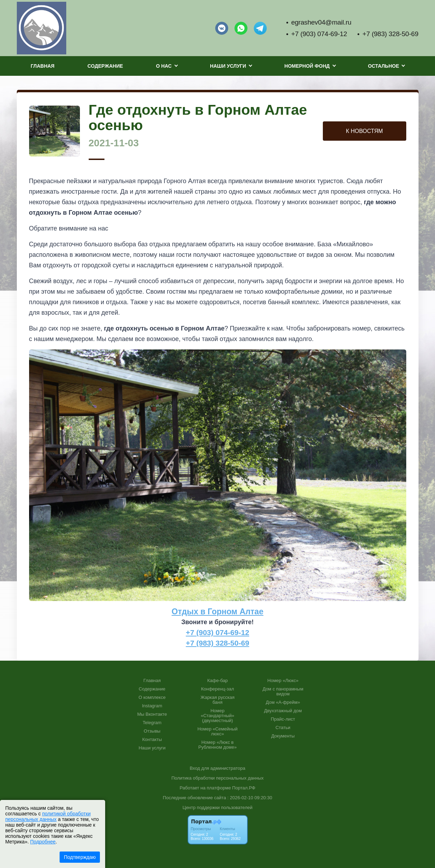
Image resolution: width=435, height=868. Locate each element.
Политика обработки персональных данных (217, 778)
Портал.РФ (244, 788)
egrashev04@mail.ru (321, 22)
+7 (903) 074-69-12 (319, 34)
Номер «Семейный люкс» (217, 732)
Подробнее (43, 842)
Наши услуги (152, 748)
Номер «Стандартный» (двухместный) (218, 716)
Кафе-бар (217, 681)
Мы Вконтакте (152, 714)
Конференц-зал (217, 689)
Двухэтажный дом (283, 711)
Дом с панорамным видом (283, 692)
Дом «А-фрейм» (283, 702)
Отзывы (152, 731)
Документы (283, 736)
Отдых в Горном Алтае (218, 612)
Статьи (283, 728)
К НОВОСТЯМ (365, 131)
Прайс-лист (283, 719)
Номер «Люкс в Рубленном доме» (217, 745)
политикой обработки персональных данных (48, 816)
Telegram (152, 723)
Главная (43, 66)
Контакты (152, 740)
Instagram (152, 706)
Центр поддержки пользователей (217, 807)
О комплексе (152, 697)
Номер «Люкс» (283, 681)
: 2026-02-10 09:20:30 (250, 798)
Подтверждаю (80, 857)
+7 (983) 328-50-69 (390, 34)
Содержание (105, 66)
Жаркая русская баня (217, 700)
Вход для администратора (217, 768)
